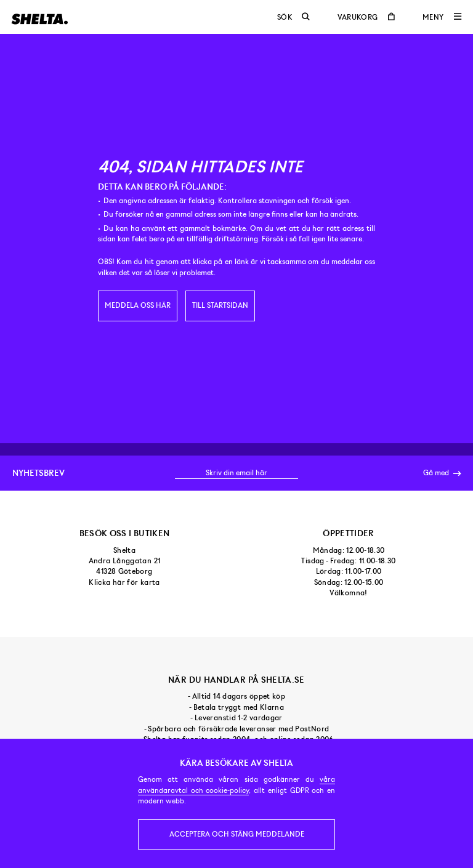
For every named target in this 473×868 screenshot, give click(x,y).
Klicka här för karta (124, 582)
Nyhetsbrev (38, 473)
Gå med (442, 473)
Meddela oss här (138, 305)
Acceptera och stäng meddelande (237, 834)
